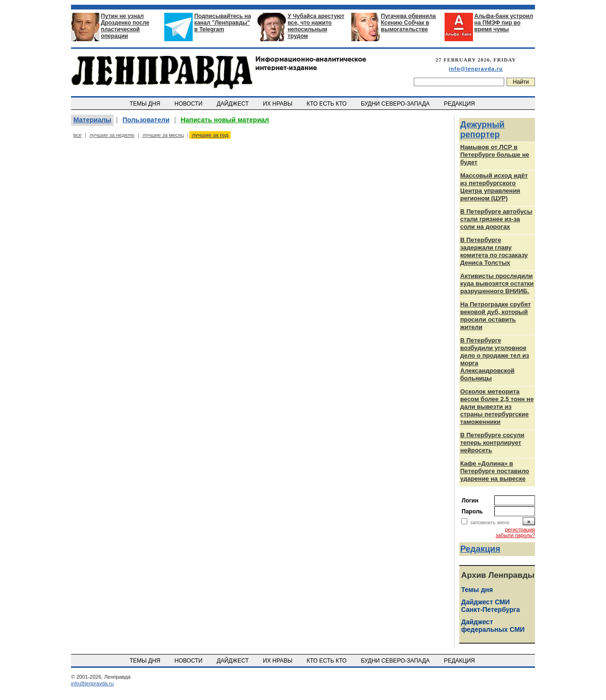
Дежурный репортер (482, 130)
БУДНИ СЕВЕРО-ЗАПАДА (396, 104)
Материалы (92, 120)
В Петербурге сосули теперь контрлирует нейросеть (492, 443)
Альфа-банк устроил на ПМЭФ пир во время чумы (504, 23)
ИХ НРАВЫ (279, 104)
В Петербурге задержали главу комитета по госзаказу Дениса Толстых (494, 251)
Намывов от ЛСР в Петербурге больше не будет (495, 155)
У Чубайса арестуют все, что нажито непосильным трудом (316, 26)
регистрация (520, 529)
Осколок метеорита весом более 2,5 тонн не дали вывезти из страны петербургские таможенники (497, 407)
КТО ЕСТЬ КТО (327, 104)
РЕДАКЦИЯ (460, 104)
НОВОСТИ (189, 104)
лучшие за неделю (112, 135)
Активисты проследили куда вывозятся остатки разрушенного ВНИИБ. (497, 283)
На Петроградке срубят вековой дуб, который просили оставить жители (495, 316)
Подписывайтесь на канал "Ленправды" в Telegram (223, 23)
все (77, 135)
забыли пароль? (515, 535)
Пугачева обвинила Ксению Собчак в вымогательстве (409, 23)
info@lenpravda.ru (476, 69)
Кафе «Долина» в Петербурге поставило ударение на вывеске (495, 471)
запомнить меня (490, 522)
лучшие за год (210, 135)
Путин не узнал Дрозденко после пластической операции (125, 26)
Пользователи (146, 120)
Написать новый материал (225, 120)
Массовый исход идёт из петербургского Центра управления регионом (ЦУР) (494, 187)
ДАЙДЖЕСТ (233, 104)
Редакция (480, 549)
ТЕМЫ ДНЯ (146, 104)
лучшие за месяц (163, 135)
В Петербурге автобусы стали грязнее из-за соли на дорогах (496, 219)
